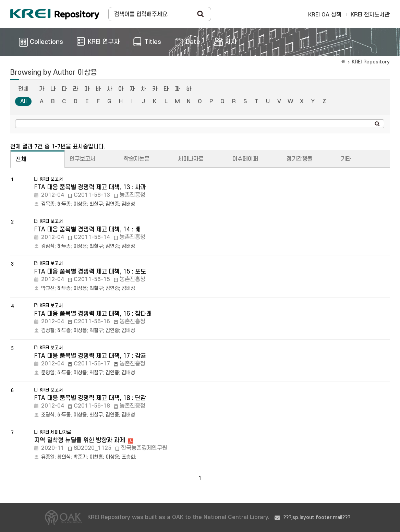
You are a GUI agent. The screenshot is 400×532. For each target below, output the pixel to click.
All (23, 101)
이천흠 (96, 457)
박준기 (80, 457)
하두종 (64, 204)
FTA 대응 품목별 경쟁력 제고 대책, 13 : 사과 (90, 187)
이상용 (80, 204)
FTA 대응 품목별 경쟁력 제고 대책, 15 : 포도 (90, 272)
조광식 (48, 415)
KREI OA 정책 (325, 15)
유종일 (48, 457)
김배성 (128, 204)
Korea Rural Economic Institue (55, 14)
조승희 (128, 457)
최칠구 (96, 204)
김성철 (48, 331)
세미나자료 (191, 159)
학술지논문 (137, 159)
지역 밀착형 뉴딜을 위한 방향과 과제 (80, 440)
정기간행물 (299, 159)
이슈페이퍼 (245, 159)
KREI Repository (371, 62)
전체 (23, 89)
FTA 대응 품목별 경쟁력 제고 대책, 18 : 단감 (90, 398)
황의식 (64, 457)
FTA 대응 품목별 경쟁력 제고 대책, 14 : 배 (87, 229)
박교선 (48, 288)
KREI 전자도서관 (370, 15)
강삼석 (48, 246)
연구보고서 (82, 159)
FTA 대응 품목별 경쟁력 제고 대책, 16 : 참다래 (93, 314)
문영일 (48, 373)
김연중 (112, 204)
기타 (346, 159)
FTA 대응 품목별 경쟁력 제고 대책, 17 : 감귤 (90, 356)
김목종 (48, 204)
